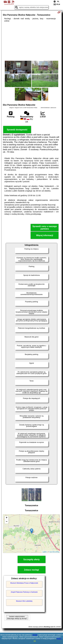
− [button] (7, 522)
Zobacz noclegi (32, 570)
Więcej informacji (45, 235)
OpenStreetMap (54, 552)
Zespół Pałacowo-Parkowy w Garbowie (24, 592)
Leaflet (45, 552)
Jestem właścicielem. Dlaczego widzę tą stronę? (17, 617)
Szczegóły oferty (31, 559)
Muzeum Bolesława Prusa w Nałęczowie (24, 583)
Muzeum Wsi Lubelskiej (24, 601)
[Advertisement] (31, 41)
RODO (59, 639)
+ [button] (7, 518)
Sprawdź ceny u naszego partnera (45, 228)
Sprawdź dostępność (17, 130)
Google (35, 635)
